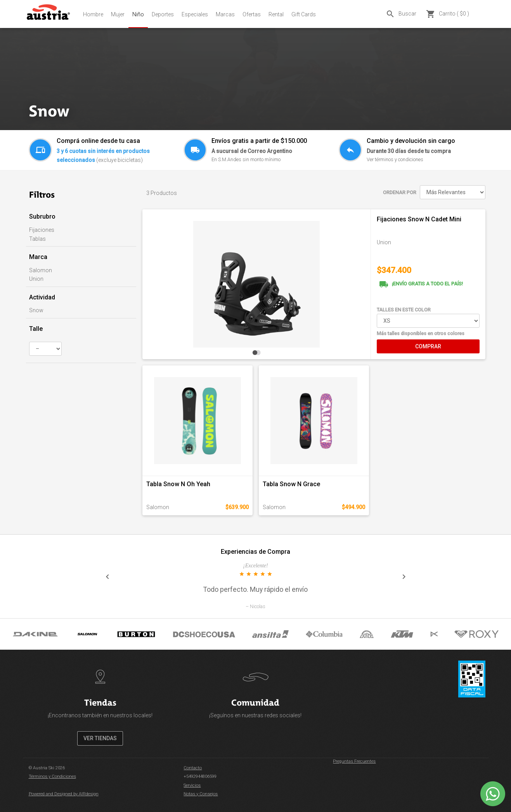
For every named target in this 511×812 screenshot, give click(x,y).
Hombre (93, 14)
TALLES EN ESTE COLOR (404, 310)
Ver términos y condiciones (395, 159)
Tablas (37, 239)
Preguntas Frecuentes (354, 761)
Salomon (41, 270)
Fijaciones (42, 230)
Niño (138, 14)
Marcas (225, 14)
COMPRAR (428, 346)
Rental (276, 14)
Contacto (193, 768)
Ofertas (252, 14)
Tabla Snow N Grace (291, 484)
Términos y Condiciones (52, 776)
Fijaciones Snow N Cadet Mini (419, 219)
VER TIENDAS (100, 738)
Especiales (195, 14)
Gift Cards (304, 14)
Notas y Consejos (201, 794)
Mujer (118, 14)
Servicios (192, 785)
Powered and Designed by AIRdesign (64, 794)
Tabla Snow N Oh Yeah (178, 484)
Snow (36, 310)
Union (36, 279)
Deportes (163, 14)
